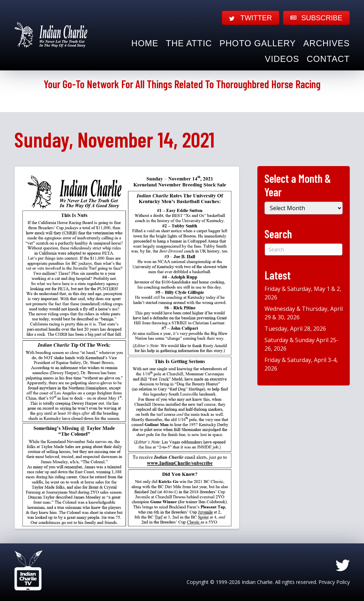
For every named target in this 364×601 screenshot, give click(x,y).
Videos (282, 59)
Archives (326, 43)
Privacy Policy (334, 582)
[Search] (304, 249)
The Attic (189, 43)
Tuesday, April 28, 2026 (295, 329)
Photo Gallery (258, 43)
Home (145, 43)
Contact (328, 59)
